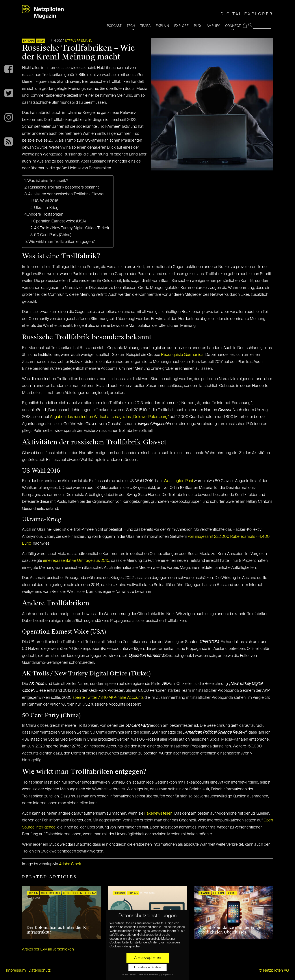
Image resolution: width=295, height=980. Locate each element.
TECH (131, 26)
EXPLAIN (162, 26)
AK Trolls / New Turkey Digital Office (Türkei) (71, 228)
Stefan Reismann (79, 41)
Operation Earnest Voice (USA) (59, 221)
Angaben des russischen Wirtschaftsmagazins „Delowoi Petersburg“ (109, 417)
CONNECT (233, 26)
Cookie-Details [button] (129, 975)
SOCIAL (231, 893)
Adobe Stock (70, 864)
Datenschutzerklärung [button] (149, 975)
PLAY (198, 26)
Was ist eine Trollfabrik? (48, 181)
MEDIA (41, 41)
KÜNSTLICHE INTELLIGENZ (79, 893)
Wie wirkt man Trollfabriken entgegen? (62, 242)
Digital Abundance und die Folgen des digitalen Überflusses (231, 930)
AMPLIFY (213, 26)
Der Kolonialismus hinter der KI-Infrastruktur (58, 930)
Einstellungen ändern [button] (147, 968)
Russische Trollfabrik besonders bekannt (63, 187)
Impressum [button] (168, 975)
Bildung (119, 893)
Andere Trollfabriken (46, 214)
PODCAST (114, 26)
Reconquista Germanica (182, 355)
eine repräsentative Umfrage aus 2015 (76, 561)
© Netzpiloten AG (274, 971)
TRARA (145, 26)
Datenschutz (40, 971)
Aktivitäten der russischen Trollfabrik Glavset (66, 194)
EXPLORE (181, 26)
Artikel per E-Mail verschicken (48, 949)
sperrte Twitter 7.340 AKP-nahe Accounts (108, 698)
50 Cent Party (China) (53, 235)
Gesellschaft (51, 893)
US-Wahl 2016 (46, 201)
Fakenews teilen (158, 814)
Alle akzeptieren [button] (148, 958)
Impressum (16, 971)
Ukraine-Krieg (46, 208)
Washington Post (178, 481)
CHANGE (205, 893)
